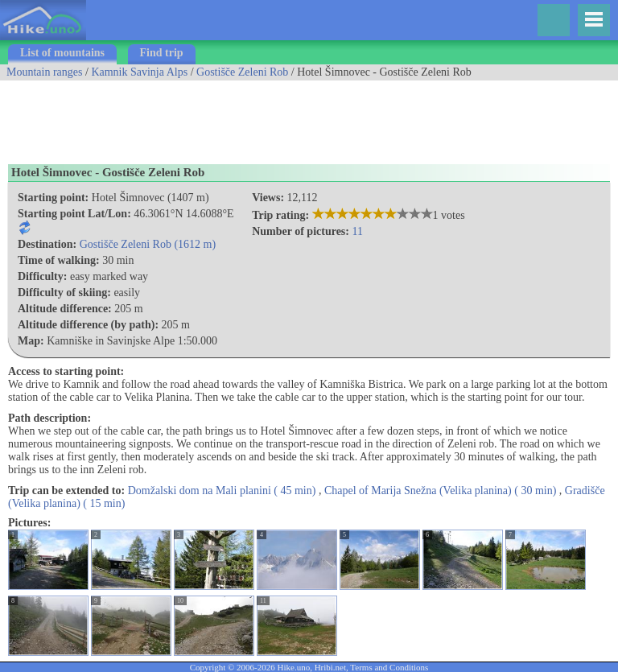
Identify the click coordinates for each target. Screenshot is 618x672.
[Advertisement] (293, 117)
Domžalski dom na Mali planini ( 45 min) (222, 491)
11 (357, 231)
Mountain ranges (44, 72)
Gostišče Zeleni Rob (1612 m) (148, 244)
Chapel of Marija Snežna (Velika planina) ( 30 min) (440, 491)
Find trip (162, 53)
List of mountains (62, 53)
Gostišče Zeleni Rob (242, 72)
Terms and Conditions (389, 667)
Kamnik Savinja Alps (139, 72)
